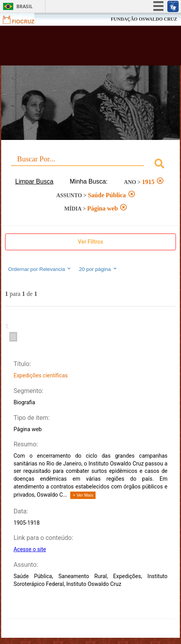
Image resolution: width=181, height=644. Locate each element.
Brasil (25, 6)
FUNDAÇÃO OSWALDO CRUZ (144, 19)
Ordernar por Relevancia (40, 269)
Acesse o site (30, 549)
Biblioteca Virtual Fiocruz (76, 48)
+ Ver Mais (83, 495)
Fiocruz (23, 19)
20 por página (98, 269)
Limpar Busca (34, 181)
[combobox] (90, 165)
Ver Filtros (91, 242)
